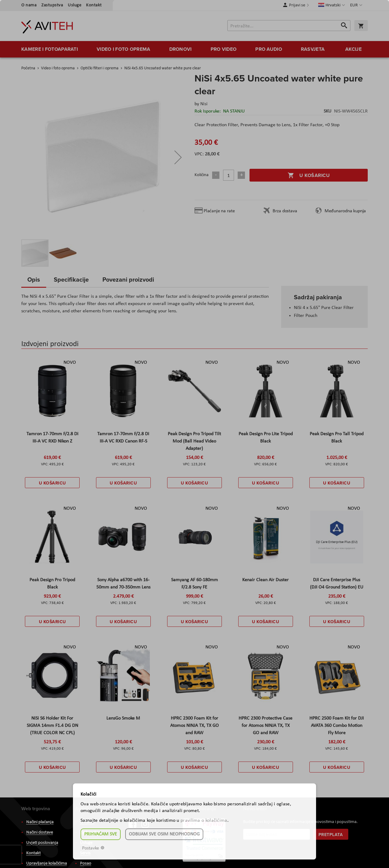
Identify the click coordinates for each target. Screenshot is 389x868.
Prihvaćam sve (101, 834)
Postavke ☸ (93, 848)
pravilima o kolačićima (204, 821)
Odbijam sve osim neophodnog (164, 834)
